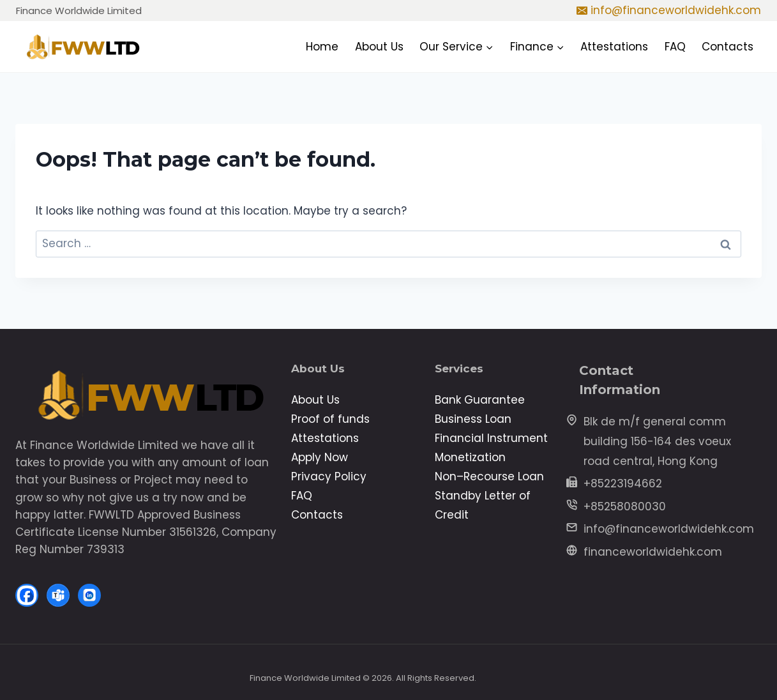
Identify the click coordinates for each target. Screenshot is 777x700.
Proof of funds (330, 419)
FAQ (675, 47)
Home (322, 47)
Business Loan (473, 419)
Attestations (614, 47)
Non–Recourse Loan (489, 476)
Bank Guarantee (480, 400)
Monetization (470, 457)
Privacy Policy (329, 476)
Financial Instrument (491, 438)
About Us (379, 47)
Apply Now (320, 457)
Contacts (728, 47)
